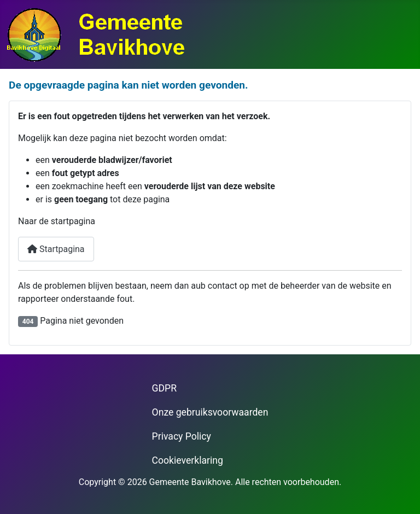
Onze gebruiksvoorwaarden (210, 412)
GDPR (164, 388)
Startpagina (56, 249)
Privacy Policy (182, 436)
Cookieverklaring (188, 460)
